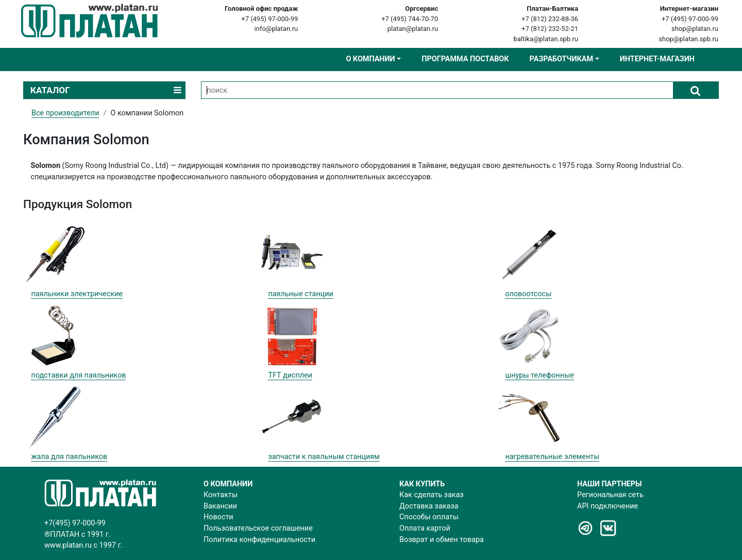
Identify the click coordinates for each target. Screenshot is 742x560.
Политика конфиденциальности (259, 540)
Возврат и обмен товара (442, 540)
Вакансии (220, 506)
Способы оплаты (429, 517)
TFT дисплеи (290, 375)
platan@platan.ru (413, 29)
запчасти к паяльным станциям (324, 457)
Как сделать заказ (432, 495)
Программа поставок (465, 59)
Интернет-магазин (657, 59)
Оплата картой (425, 528)
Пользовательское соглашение (258, 528)
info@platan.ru (276, 29)
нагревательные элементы (552, 457)
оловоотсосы (528, 294)
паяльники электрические (77, 294)
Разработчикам (561, 59)
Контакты (221, 495)
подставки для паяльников (78, 375)
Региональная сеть (610, 495)
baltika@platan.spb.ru (546, 39)
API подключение (608, 506)
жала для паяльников (69, 457)
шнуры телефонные (539, 375)
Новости (218, 517)
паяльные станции (300, 294)
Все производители (65, 113)
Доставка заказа (429, 506)
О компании (370, 59)
